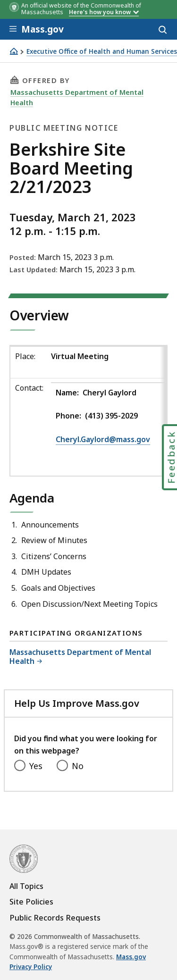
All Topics (26, 886)
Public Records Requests (55, 918)
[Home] (14, 51)
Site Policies (31, 902)
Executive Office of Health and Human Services (102, 52)
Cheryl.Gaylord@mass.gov (103, 439)
